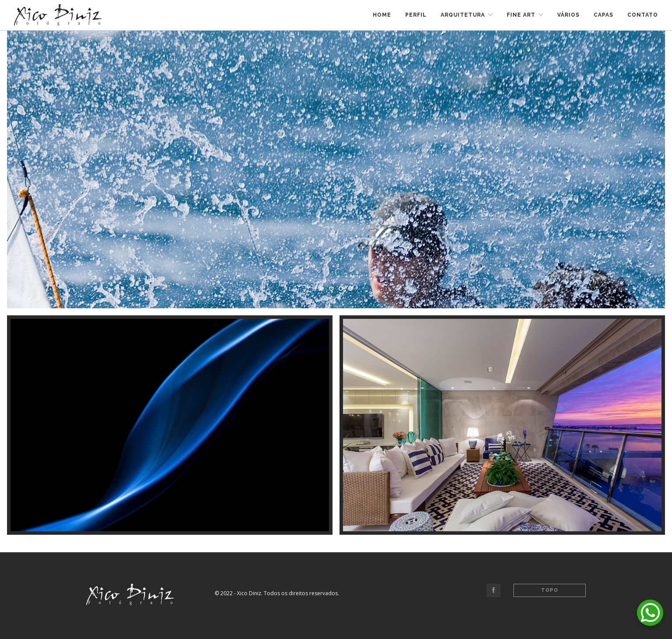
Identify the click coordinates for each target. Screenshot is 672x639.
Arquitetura (463, 15)
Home (382, 15)
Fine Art (521, 15)
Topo (550, 590)
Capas (603, 15)
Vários (568, 15)
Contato (643, 15)
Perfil (416, 15)
